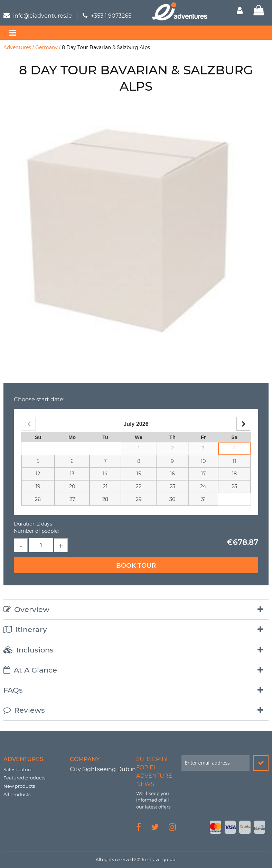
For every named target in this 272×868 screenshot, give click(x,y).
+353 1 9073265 (111, 16)
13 (72, 474)
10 (203, 461)
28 (105, 499)
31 (203, 499)
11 (234, 461)
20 (72, 486)
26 (38, 499)
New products (19, 786)
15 (139, 474)
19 (38, 486)
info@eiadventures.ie (43, 16)
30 (172, 499)
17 (203, 474)
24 (203, 486)
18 (234, 474)
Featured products (24, 778)
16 (172, 474)
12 (38, 474)
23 (172, 486)
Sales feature (18, 769)
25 (234, 486)
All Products (17, 794)
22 (139, 486)
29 (139, 499)
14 (105, 474)
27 (72, 499)
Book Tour (136, 566)
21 (105, 486)
